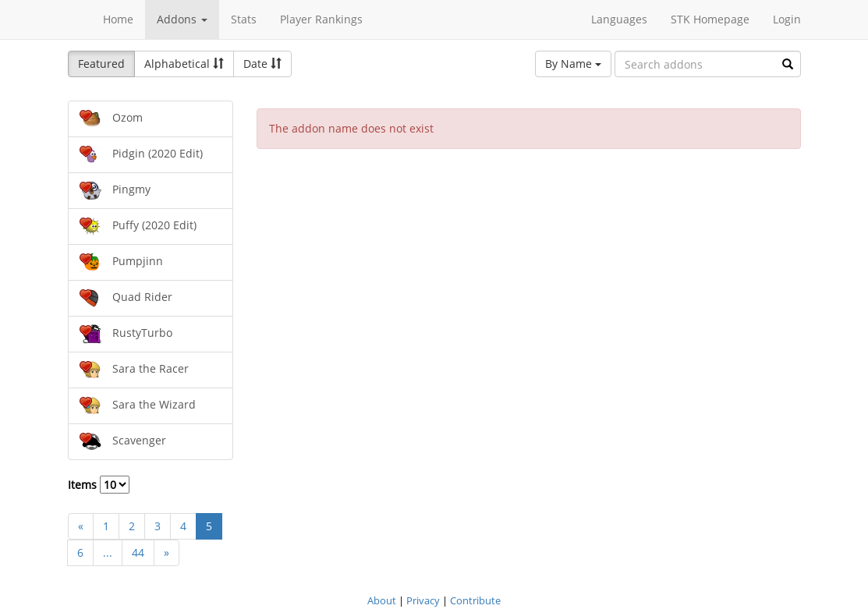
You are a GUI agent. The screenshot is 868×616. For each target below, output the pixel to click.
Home (118, 19)
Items (99, 485)
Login (787, 19)
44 (138, 552)
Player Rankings (321, 19)
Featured (101, 64)
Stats (244, 19)
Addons (182, 19)
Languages (619, 19)
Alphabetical (184, 64)
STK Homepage (710, 19)
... (108, 552)
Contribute (475, 600)
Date (262, 64)
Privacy (423, 600)
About (382, 600)
